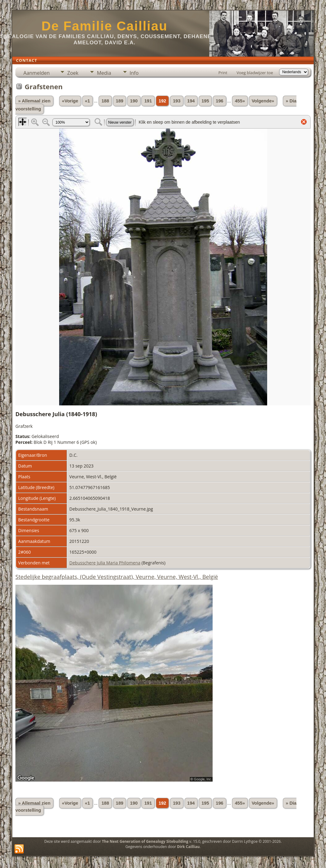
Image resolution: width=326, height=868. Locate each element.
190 (134, 101)
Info (134, 73)
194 (191, 101)
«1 (88, 101)
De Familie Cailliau (104, 26)
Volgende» (263, 101)
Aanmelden (37, 73)
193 (177, 101)
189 (120, 101)
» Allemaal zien (34, 101)
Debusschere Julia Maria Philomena (105, 563)
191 (148, 101)
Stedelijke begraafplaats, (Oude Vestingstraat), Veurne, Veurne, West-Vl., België (117, 577)
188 (105, 101)
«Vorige (70, 101)
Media (104, 73)
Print (223, 73)
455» (240, 101)
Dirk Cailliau (188, 847)
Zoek (73, 73)
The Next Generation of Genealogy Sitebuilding (145, 841)
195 (205, 101)
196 (219, 101)
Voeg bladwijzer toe (255, 73)
